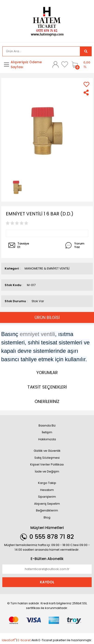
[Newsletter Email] (47, 569)
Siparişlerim (47, 497)
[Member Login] (55, 64)
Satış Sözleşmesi (47, 458)
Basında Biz (47, 425)
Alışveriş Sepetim (47, 504)
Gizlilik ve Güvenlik (47, 451)
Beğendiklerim (47, 510)
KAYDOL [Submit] (47, 582)
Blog (47, 517)
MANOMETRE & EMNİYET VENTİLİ (47, 268)
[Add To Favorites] (86, 84)
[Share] (86, 93)
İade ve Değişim (47, 471)
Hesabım (47, 490)
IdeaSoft (9, 640)
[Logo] (47, 21)
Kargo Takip (47, 483)
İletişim (47, 432)
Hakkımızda (47, 439)
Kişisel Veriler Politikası (47, 464)
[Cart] (81, 65)
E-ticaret (24, 640)
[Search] (41, 51)
